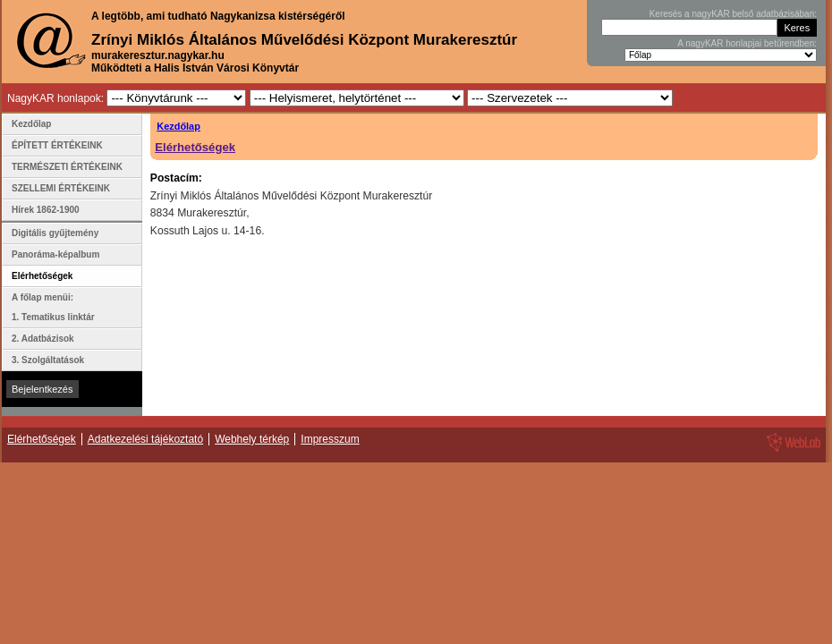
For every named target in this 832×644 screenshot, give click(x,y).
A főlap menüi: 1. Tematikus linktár (53, 307)
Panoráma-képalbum (55, 254)
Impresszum (330, 439)
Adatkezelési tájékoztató (145, 439)
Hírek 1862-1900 (46, 210)
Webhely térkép (252, 439)
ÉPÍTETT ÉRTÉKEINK (57, 145)
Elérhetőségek (195, 147)
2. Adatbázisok (43, 339)
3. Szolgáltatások (48, 360)
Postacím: (176, 178)
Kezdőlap (178, 126)
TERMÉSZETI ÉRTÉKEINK (67, 167)
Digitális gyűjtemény (55, 233)
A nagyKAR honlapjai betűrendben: (747, 43)
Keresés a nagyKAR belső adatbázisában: (733, 14)
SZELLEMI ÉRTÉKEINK (61, 188)
